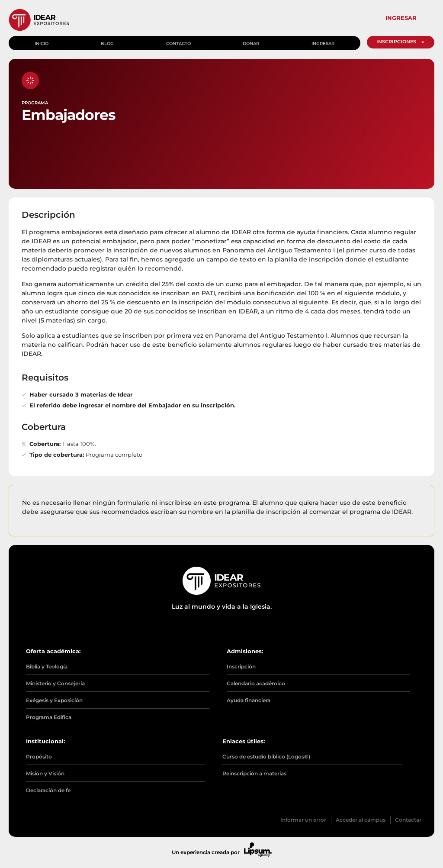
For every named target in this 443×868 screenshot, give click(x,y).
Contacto (179, 42)
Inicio (42, 42)
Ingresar (324, 42)
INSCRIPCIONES (401, 42)
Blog (107, 42)
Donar (252, 42)
